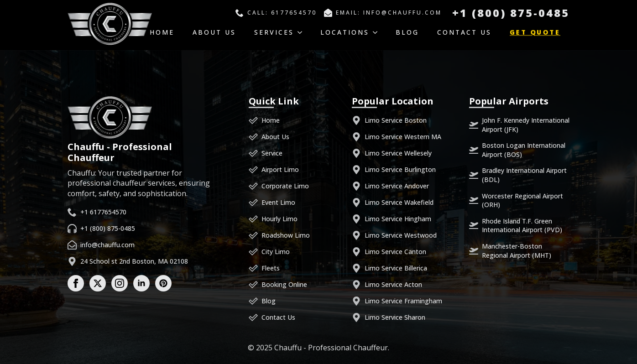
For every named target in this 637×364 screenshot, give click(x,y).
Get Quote (535, 32)
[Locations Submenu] (378, 32)
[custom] (163, 283)
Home (162, 32)
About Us (214, 32)
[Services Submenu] (303, 32)
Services (274, 32)
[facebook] (76, 283)
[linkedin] (141, 283)
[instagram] (120, 283)
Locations (345, 32)
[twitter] (98, 283)
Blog (407, 32)
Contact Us (464, 32)
